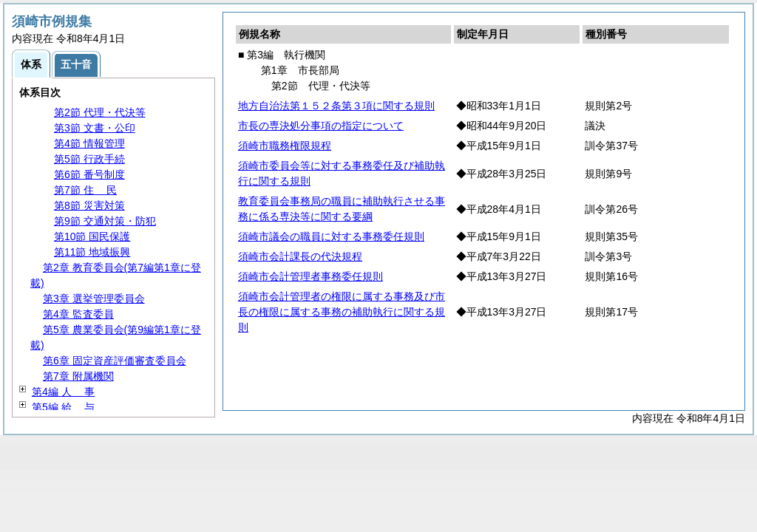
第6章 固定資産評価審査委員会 (115, 361)
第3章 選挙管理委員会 (94, 299)
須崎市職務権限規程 (285, 146)
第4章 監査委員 (78, 314)
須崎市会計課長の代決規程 (300, 256)
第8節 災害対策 (89, 205)
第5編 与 (63, 407)
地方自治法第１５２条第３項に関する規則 (336, 106)
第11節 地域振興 (92, 252)
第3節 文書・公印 (95, 128)
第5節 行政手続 (89, 159)
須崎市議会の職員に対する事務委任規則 (331, 236)
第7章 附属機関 (78, 376)
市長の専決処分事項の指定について (321, 126)
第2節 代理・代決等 (100, 112)
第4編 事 (63, 392)
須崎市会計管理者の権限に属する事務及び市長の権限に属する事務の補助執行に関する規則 (342, 312)
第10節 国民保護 (92, 236)
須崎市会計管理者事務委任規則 (310, 276)
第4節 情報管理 (89, 143)
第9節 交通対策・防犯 (105, 221)
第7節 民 (85, 190)
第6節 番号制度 (89, 174)
